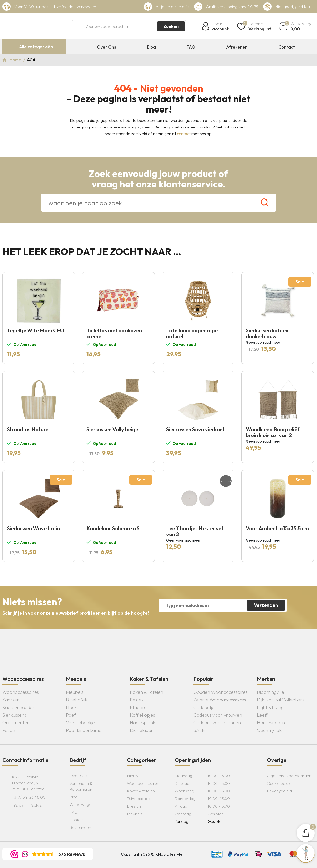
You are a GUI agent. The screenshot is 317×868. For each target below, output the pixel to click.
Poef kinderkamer (85, 730)
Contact (287, 47)
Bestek (137, 700)
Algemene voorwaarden (289, 776)
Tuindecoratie (139, 798)
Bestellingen (80, 827)
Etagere (138, 707)
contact (184, 134)
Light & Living (270, 707)
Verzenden (266, 605)
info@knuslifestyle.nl (29, 805)
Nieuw (133, 776)
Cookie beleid (279, 783)
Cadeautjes (205, 707)
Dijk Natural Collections (281, 700)
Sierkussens (14, 715)
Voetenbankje (80, 723)
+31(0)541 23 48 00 (29, 797)
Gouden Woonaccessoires (220, 692)
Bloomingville (271, 692)
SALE (199, 730)
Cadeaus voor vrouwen (218, 715)
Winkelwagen (82, 804)
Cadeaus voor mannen (217, 723)
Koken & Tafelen (146, 692)
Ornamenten (16, 723)
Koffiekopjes (142, 715)
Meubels (75, 692)
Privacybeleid (279, 791)
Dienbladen (142, 730)
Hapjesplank (143, 723)
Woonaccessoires (21, 692)
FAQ (191, 47)
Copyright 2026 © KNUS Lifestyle (152, 854)
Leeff (262, 715)
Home (16, 60)
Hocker (74, 707)
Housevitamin (271, 723)
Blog (151, 47)
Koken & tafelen (141, 791)
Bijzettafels (77, 700)
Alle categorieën (36, 47)
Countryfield (270, 730)
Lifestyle (134, 806)
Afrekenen (237, 47)
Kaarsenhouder (19, 707)
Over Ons (106, 47)
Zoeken (171, 26)
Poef (71, 715)
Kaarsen (11, 700)
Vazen (9, 730)
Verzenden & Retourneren (81, 786)
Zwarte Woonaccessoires (220, 700)
